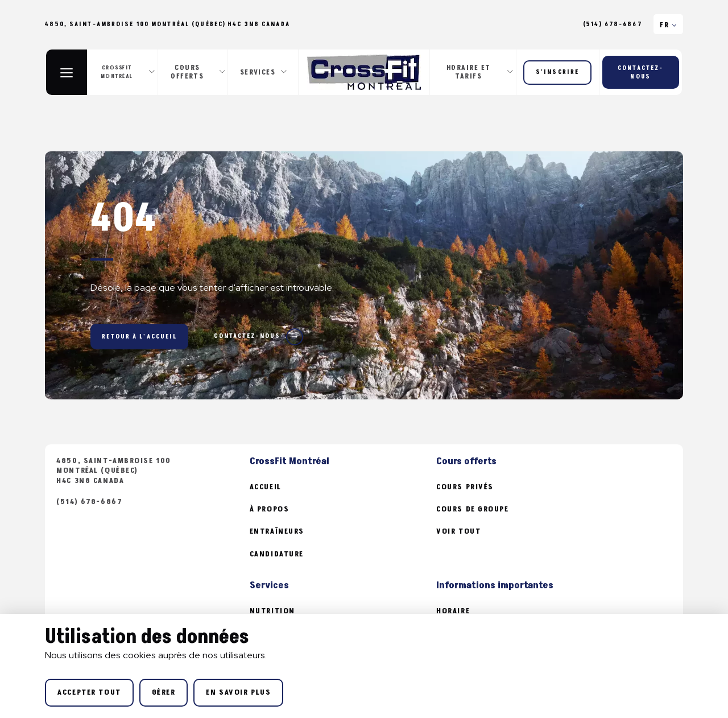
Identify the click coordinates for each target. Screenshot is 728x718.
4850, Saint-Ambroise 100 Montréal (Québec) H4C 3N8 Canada (113, 471)
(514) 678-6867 (613, 25)
